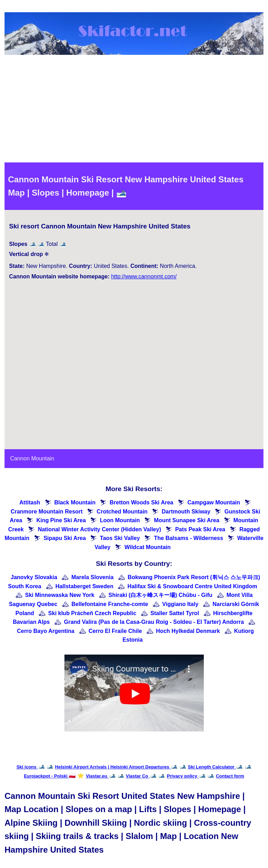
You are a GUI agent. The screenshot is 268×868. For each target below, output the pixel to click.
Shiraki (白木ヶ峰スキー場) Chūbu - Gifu (161, 595)
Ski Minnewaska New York (60, 595)
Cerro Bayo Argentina (46, 631)
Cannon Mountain (32, 458)
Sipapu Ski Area (65, 538)
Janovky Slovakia (34, 577)
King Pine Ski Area (61, 520)
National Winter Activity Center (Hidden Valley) (99, 529)
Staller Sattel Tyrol (175, 613)
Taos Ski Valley (120, 538)
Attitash (30, 502)
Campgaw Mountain (214, 502)
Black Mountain (75, 502)
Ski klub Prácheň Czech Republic (92, 613)
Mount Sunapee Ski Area (187, 520)
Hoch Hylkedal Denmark (188, 631)
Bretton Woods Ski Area (141, 502)
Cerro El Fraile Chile (115, 631)
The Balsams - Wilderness (188, 538)
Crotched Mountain (122, 512)
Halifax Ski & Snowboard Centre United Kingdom (192, 586)
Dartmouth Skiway (186, 512)
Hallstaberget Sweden (84, 586)
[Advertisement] (134, 110)
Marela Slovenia (92, 577)
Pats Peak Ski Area (200, 529)
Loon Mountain (120, 520)
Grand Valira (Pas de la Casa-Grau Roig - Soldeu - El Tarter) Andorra (154, 622)
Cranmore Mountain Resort (46, 512)
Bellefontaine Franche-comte (110, 604)
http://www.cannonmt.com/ (144, 276)
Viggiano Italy (180, 604)
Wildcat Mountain (148, 547)
